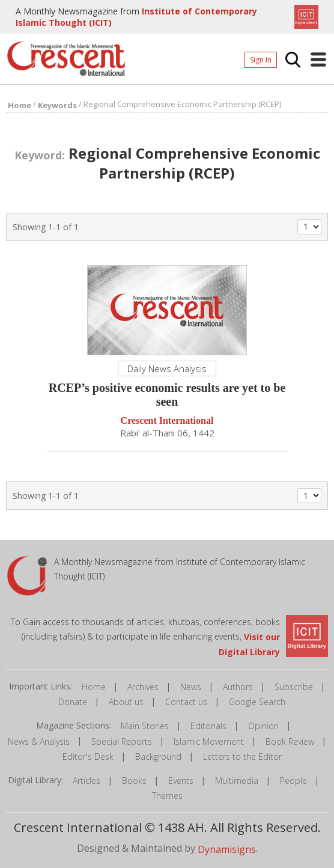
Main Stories (145, 726)
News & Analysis (39, 741)
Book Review (290, 741)
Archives (143, 687)
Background (158, 756)
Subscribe (294, 687)
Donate (73, 702)
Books (134, 781)
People (293, 781)
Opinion (263, 726)
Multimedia (237, 781)
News (191, 687)
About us (126, 702)
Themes (167, 796)
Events (181, 781)
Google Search (257, 702)
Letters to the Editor (242, 756)
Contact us (186, 702)
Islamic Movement (209, 741)
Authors (238, 687)
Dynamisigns (227, 849)
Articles (87, 781)
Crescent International (167, 421)
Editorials (208, 726)
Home (94, 687)
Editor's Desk (88, 756)
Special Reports (122, 741)
